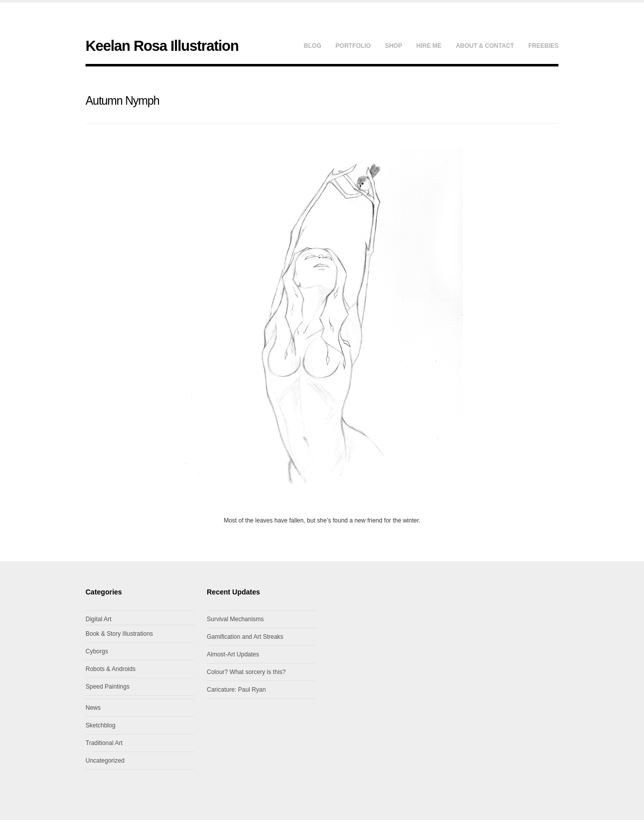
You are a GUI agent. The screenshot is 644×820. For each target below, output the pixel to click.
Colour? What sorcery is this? (246, 672)
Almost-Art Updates (233, 654)
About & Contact (485, 46)
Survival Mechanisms (235, 619)
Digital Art (98, 619)
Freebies (543, 46)
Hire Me (429, 46)
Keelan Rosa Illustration (162, 46)
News (93, 708)
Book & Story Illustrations (119, 634)
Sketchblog (100, 725)
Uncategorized (105, 761)
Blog (313, 46)
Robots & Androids (110, 669)
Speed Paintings (107, 687)
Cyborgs (97, 651)
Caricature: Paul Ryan (236, 690)
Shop (393, 46)
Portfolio (353, 46)
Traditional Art (104, 743)
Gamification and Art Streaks (245, 637)
